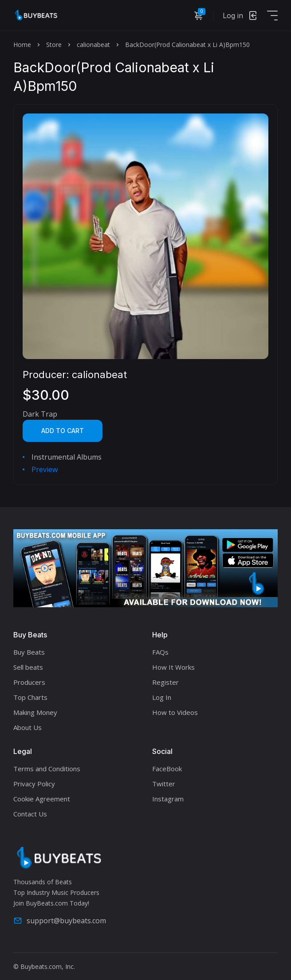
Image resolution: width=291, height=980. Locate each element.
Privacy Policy (34, 784)
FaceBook (167, 769)
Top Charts (30, 697)
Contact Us (30, 814)
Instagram (168, 799)
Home (22, 45)
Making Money (35, 712)
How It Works (173, 667)
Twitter (164, 784)
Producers (29, 682)
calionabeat (93, 45)
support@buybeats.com (60, 921)
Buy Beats (29, 652)
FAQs (160, 652)
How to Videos (175, 712)
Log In (162, 697)
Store (54, 45)
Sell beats (28, 667)
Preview (45, 469)
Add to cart (63, 431)
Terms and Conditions (47, 769)
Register (165, 682)
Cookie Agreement (42, 799)
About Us (28, 727)
